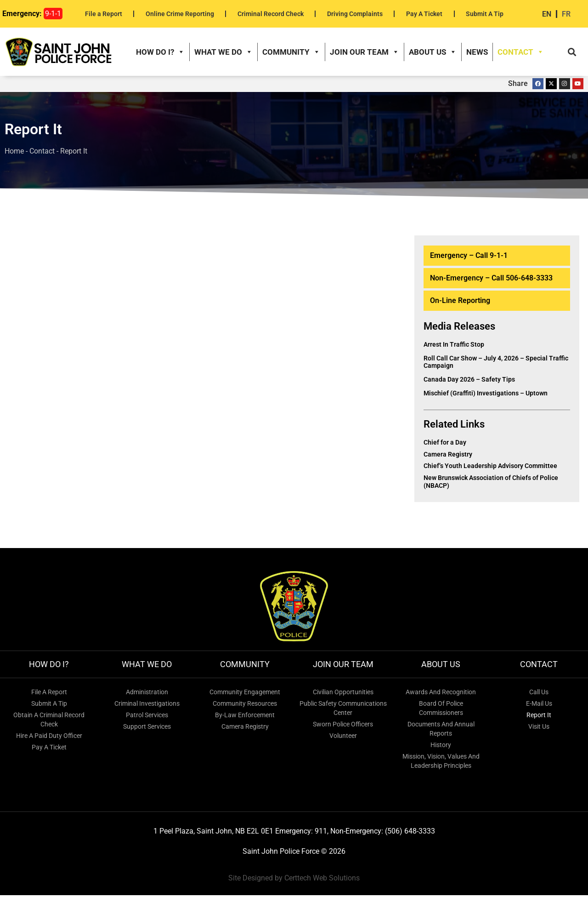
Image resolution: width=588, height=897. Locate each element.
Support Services (147, 728)
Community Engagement (245, 694)
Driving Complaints (355, 14)
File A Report (49, 694)
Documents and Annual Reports (441, 731)
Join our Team (365, 53)
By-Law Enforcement (245, 717)
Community (291, 53)
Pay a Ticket (49, 749)
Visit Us (539, 728)
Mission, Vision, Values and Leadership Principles (441, 763)
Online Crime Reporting (180, 14)
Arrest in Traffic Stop (454, 346)
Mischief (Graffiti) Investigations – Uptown (486, 395)
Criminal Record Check (271, 14)
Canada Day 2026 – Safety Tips (469, 382)
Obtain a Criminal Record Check (49, 721)
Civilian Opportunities (343, 694)
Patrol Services (147, 717)
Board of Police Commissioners (441, 710)
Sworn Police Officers (343, 726)
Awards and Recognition (441, 694)
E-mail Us (539, 705)
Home (14, 153)
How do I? (160, 53)
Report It (539, 717)
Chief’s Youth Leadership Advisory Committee (490, 468)
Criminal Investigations (147, 705)
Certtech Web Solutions (322, 880)
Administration (147, 694)
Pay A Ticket (424, 14)
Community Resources (245, 705)
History (441, 747)
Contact (521, 53)
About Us (433, 53)
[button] (572, 53)
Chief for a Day (445, 444)
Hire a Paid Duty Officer (49, 737)
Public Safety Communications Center (343, 710)
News (477, 53)
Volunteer (343, 737)
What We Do (223, 53)
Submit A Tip (485, 14)
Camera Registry (448, 456)
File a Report (104, 14)
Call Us (539, 694)
